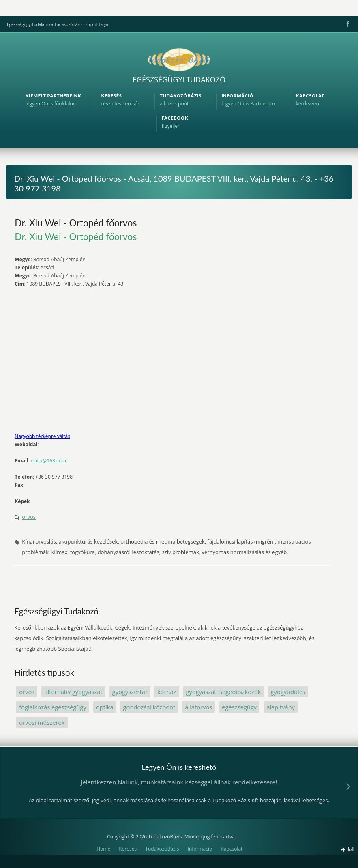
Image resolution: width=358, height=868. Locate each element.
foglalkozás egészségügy (53, 707)
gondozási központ (149, 707)
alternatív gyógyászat (73, 692)
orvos (29, 517)
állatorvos (198, 707)
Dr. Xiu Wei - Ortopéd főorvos (76, 223)
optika (105, 707)
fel (350, 850)
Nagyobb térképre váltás (42, 436)
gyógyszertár (130, 692)
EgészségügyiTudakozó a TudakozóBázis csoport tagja (57, 24)
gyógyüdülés (288, 692)
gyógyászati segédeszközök (224, 692)
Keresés (128, 849)
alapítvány (281, 707)
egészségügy (239, 707)
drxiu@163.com (49, 461)
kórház (167, 692)
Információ (200, 849)
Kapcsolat (232, 849)
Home (103, 849)
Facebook (347, 24)
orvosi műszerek (42, 722)
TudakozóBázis (162, 849)
